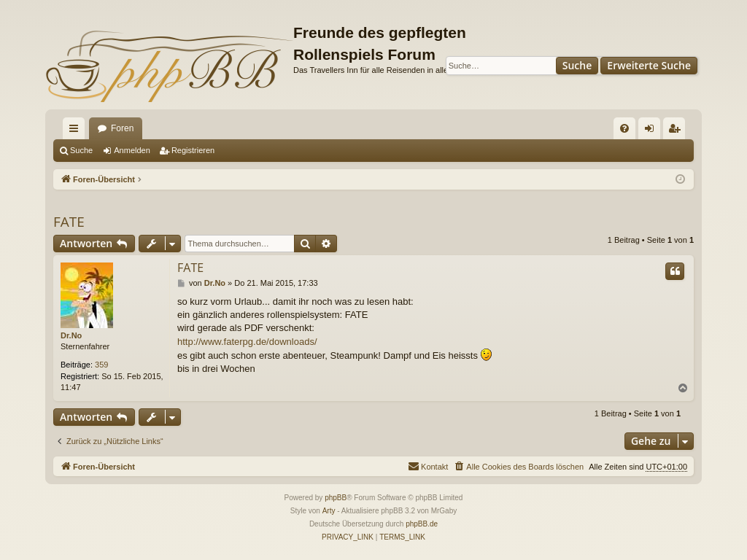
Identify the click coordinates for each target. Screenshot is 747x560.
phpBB (336, 498)
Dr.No (71, 335)
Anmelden (132, 150)
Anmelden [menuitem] (653, 131)
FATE (69, 222)
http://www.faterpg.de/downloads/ (247, 342)
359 (101, 365)
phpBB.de (422, 524)
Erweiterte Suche (649, 65)
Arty (329, 511)
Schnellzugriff (77, 131)
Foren (122, 128)
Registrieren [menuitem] (677, 131)
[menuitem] (624, 128)
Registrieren (193, 150)
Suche (577, 65)
